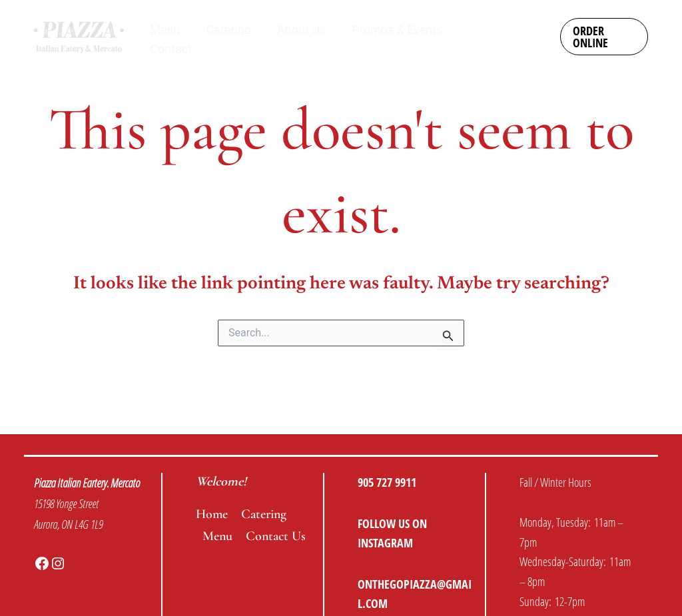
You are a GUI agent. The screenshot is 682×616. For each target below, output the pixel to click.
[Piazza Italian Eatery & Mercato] (79, 36)
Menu (217, 536)
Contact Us (276, 536)
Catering (264, 514)
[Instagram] (513, 28)
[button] (604, 37)
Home (212, 514)
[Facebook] (521, 47)
